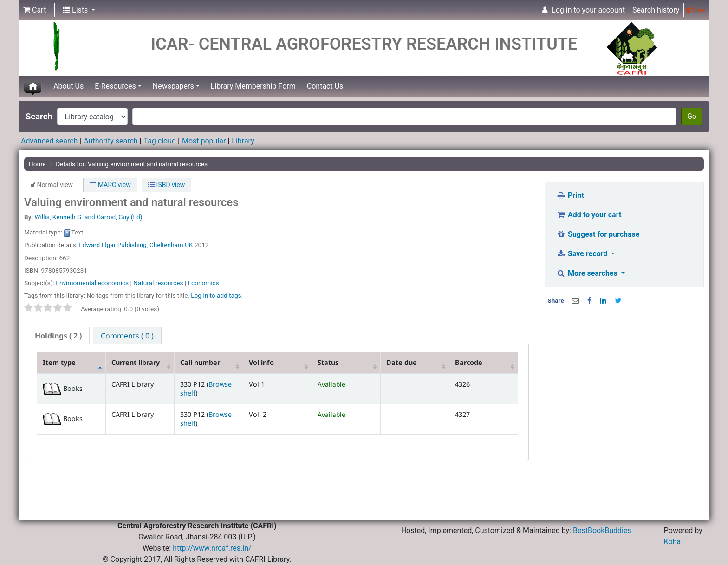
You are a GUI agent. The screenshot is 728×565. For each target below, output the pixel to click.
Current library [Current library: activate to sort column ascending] (136, 362)
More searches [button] (588, 273)
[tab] (58, 336)
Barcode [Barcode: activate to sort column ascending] (469, 362)
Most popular (204, 141)
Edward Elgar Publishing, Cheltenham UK (136, 245)
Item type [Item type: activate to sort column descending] (59, 362)
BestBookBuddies (602, 530)
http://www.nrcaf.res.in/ (212, 548)
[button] (35, 10)
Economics (204, 283)
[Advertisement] (624, 376)
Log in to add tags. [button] (217, 295)
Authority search (110, 141)
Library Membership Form (253, 86)
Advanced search (49, 141)
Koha (672, 542)
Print (570, 195)
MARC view (110, 185)
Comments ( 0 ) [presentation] (127, 336)
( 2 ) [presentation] (58, 336)
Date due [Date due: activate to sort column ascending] (402, 362)
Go (692, 116)
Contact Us (325, 86)
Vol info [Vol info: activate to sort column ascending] (261, 362)
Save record (583, 254)
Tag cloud (160, 141)
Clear (696, 10)
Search (39, 116)
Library (243, 141)
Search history (656, 10)
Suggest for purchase (598, 234)
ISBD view (166, 185)
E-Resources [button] (115, 86)
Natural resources (158, 283)
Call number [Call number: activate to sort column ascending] (200, 362)
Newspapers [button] (173, 86)
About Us (68, 86)
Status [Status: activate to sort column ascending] (328, 362)
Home (37, 164)
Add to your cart (589, 215)
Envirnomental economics (92, 283)
